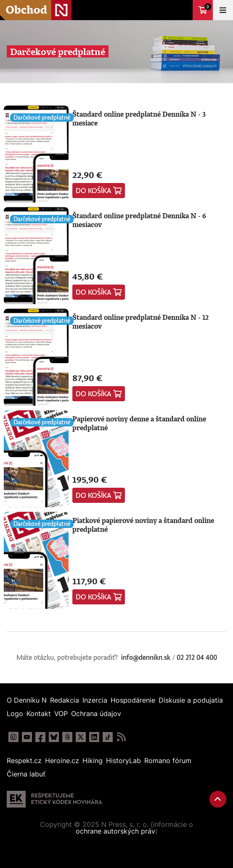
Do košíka (94, 191)
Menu (223, 10)
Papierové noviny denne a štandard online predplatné (139, 423)
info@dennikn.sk (146, 657)
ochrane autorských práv (115, 831)
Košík (208, 7)
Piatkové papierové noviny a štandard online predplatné (143, 525)
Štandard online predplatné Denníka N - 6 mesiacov (139, 220)
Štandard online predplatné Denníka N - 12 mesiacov (140, 322)
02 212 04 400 (197, 657)
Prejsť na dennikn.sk (183, 10)
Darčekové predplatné (42, 117)
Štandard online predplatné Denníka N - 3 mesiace (139, 119)
